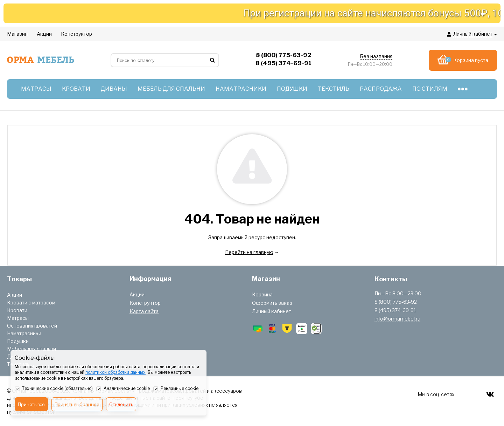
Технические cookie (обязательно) (54, 389)
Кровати (17, 310)
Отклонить (121, 404)
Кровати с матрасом (31, 303)
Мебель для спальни (31, 349)
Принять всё (31, 404)
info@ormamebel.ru (397, 319)
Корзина (262, 294)
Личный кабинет (272, 311)
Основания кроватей (32, 326)
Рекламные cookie (176, 389)
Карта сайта (144, 311)
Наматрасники (24, 333)
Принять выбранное (77, 404)
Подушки (18, 341)
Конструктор (145, 303)
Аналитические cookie (123, 389)
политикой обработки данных (115, 372)
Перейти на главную (249, 252)
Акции (15, 295)
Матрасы (18, 318)
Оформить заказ (272, 303)
